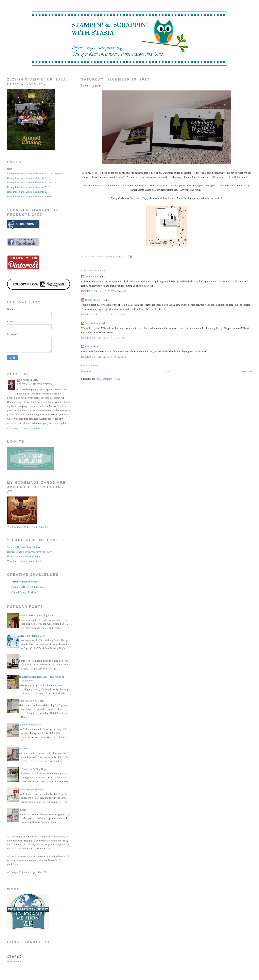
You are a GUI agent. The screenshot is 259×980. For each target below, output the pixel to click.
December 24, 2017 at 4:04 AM (104, 291)
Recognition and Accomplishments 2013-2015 (32, 182)
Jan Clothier (92, 277)
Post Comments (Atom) (108, 379)
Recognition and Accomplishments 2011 (28, 192)
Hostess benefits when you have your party (30, 552)
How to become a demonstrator (24, 556)
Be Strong (23, 748)
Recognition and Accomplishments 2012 (28, 187)
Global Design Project (24, 592)
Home (167, 371)
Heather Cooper (94, 300)
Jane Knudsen (93, 323)
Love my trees (92, 86)
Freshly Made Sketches (24, 582)
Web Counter (14, 961)
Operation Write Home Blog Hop (35, 615)
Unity (21, 656)
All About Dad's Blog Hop (32, 769)
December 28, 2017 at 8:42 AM (104, 357)
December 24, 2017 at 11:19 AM (104, 314)
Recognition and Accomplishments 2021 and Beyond (35, 173)
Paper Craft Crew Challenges (28, 587)
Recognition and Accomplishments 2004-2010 (32, 196)
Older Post (246, 371)
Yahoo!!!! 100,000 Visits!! (31, 701)
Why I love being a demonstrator (24, 561)
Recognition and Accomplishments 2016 (28, 178)
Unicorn (22, 810)
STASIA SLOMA (30, 380)
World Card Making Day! (31, 636)
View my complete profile (25, 429)
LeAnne (89, 346)
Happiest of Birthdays (29, 725)
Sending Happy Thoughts (31, 789)
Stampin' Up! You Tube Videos (23, 547)
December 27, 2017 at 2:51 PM (103, 338)
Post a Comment (90, 365)
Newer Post (87, 371)
